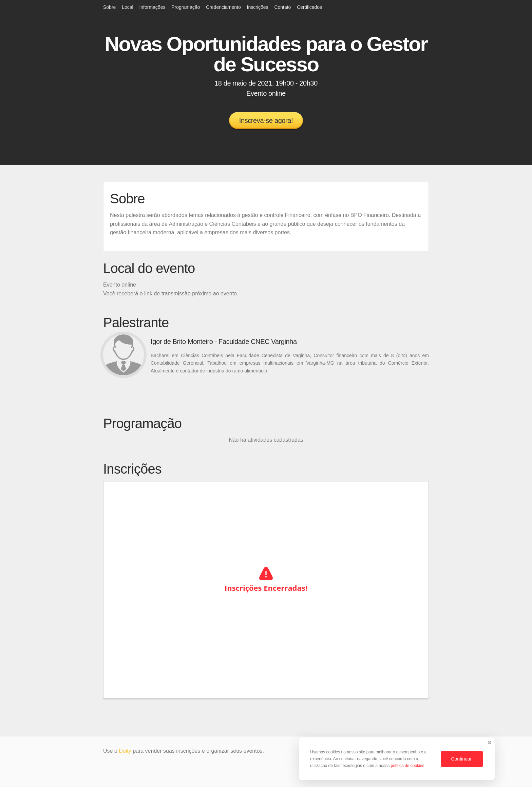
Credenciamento (223, 7)
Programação (186, 7)
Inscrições (258, 7)
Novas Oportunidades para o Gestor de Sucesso (266, 54)
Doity (125, 751)
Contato (282, 7)
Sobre (109, 7)
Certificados (309, 7)
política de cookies (408, 766)
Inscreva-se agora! (266, 121)
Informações (152, 7)
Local (127, 7)
